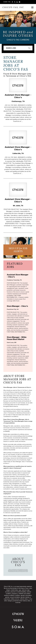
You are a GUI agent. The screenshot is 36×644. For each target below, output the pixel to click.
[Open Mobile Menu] (32, 7)
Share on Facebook (12, 2)
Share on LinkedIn (17, 2)
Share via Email (19, 2)
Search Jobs (11, 48)
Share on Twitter (15, 2)
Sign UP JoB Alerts (18, 250)
